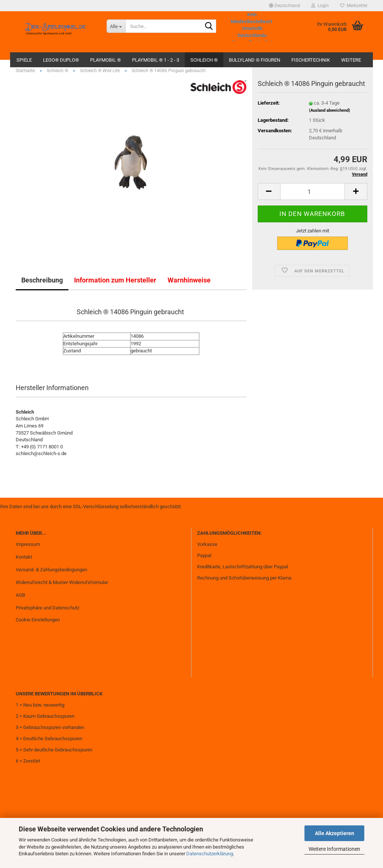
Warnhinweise (189, 280)
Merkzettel (354, 6)
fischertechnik (311, 60)
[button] (284, 6)
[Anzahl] (312, 191)
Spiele (24, 60)
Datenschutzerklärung (210, 854)
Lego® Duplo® (61, 60)
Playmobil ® (105, 60)
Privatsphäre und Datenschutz (48, 608)
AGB (20, 595)
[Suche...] (116, 26)
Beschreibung (42, 280)
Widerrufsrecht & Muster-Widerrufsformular (62, 582)
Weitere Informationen (334, 849)
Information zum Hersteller (115, 280)
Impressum (28, 544)
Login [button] (320, 6)
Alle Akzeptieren (335, 833)
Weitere (351, 60)
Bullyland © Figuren (255, 60)
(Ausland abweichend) (330, 110)
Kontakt (24, 557)
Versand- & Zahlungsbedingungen (51, 570)
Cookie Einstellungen (38, 620)
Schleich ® (204, 60)
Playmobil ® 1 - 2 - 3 (156, 60)
